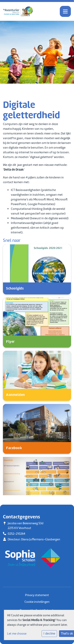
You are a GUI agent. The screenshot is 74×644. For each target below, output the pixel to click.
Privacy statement (37, 595)
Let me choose (17, 634)
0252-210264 (16, 534)
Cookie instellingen (37, 602)
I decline (49, 633)
